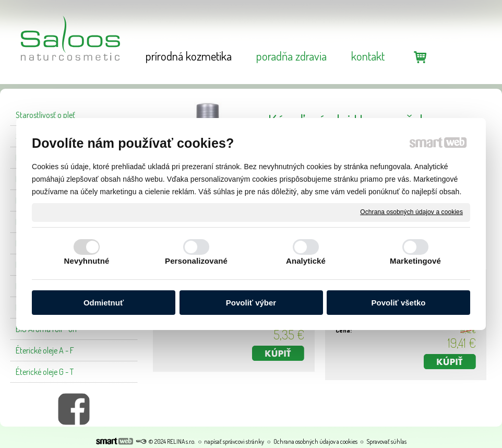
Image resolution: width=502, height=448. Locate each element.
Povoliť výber (251, 303)
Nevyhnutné (87, 261)
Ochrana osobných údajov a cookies (411, 212)
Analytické (306, 261)
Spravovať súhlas (386, 441)
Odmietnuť (104, 303)
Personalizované (196, 261)
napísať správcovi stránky (234, 441)
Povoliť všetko (399, 303)
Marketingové (415, 261)
